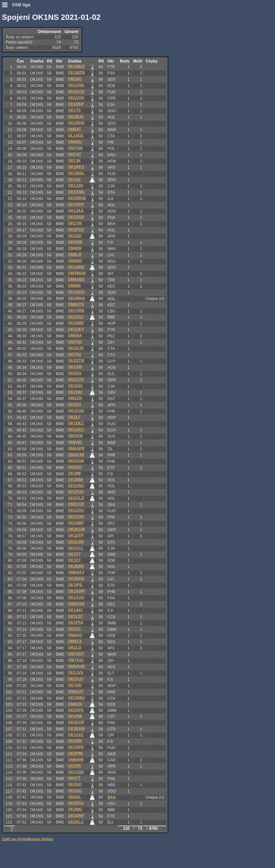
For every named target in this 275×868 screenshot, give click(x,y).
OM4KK (75, 248)
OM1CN (75, 398)
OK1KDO (76, 292)
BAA (112, 797)
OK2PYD (76, 230)
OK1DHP (76, 816)
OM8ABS (76, 279)
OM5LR (75, 255)
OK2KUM (76, 529)
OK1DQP (76, 217)
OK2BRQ (76, 579)
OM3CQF (76, 504)
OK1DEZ (76, 423)
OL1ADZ (76, 136)
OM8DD (75, 261)
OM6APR (76, 449)
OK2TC (75, 629)
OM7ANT (76, 654)
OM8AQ (75, 635)
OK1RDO (76, 123)
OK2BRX (76, 566)
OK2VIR (75, 367)
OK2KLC (76, 822)
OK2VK (75, 766)
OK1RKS (76, 167)
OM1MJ (75, 79)
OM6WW (76, 760)
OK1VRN (76, 311)
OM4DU (75, 142)
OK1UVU (76, 510)
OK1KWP (76, 591)
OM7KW (75, 436)
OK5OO (75, 467)
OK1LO (75, 648)
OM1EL (75, 797)
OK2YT (74, 554)
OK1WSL (76, 173)
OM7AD (75, 342)
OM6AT (75, 129)
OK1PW (75, 716)
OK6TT (74, 778)
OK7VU (75, 354)
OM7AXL (76, 660)
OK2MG (75, 809)
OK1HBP (76, 523)
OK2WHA (77, 298)
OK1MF (75, 473)
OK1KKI (75, 386)
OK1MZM (76, 73)
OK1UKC (76, 430)
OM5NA (75, 336)
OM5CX (75, 641)
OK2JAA (76, 211)
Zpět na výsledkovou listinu (27, 839)
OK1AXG (76, 597)
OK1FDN (76, 517)
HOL (112, 299)
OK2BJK (76, 117)
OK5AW (75, 242)
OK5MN (75, 741)
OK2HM (75, 392)
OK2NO (75, 784)
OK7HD (75, 685)
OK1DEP (76, 104)
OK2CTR (76, 380)
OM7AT (75, 154)
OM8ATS (76, 304)
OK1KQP (76, 722)
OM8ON (75, 704)
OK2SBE (76, 323)
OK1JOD (76, 772)
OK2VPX (76, 204)
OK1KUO (76, 92)
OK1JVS (76, 673)
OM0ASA (76, 604)
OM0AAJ (76, 572)
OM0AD (75, 442)
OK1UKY (76, 329)
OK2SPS (76, 710)
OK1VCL (76, 548)
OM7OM (75, 148)
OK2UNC (76, 486)
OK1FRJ (76, 317)
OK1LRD (76, 542)
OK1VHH (76, 85)
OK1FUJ (76, 679)
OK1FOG (76, 411)
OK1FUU (76, 492)
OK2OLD (76, 498)
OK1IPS (75, 585)
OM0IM (74, 286)
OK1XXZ (76, 735)
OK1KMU (76, 192)
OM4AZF (76, 692)
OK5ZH (75, 404)
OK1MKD (76, 66)
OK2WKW (77, 198)
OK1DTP (76, 536)
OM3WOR (77, 273)
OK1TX (74, 110)
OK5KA (75, 373)
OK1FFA (76, 623)
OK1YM (75, 223)
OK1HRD (76, 267)
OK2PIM (75, 753)
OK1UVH (76, 98)
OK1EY (75, 560)
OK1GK (75, 236)
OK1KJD (76, 348)
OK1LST (76, 616)
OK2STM (76, 361)
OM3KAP (76, 455)
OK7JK (74, 161)
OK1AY (75, 180)
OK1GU (75, 791)
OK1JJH (76, 186)
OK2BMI (76, 480)
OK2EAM (76, 729)
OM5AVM (76, 666)
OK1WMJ (76, 698)
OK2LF (74, 417)
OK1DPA (76, 747)
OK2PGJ (76, 803)
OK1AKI (75, 610)
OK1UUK (76, 461)
